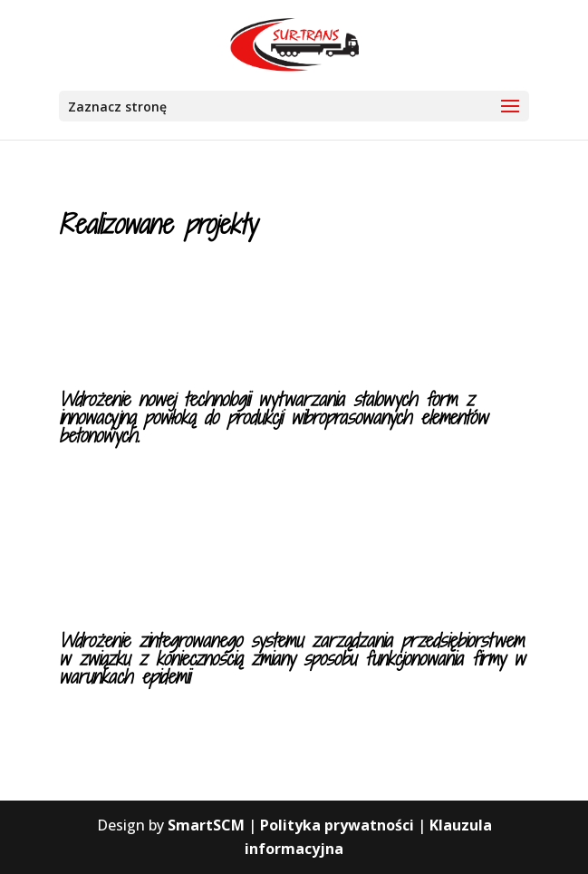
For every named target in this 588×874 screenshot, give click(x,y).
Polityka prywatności (337, 825)
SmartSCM (206, 825)
